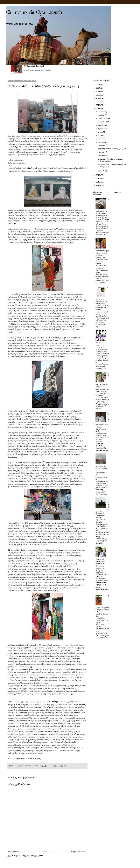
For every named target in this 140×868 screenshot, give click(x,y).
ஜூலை (101, 129)
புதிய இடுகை (14, 852)
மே (100, 135)
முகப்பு (45, 852)
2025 (98, 85)
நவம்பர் (102, 115)
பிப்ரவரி (102, 142)
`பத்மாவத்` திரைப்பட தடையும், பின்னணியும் (110, 160)
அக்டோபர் (103, 118)
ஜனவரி (101, 171)
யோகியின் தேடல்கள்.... (37, 12)
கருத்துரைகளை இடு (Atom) (32, 856)
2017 (98, 175)
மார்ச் (100, 139)
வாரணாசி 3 (102, 145)
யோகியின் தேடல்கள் (36, 66)
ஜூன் (101, 132)
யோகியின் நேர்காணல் (100, 560)
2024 (98, 88)
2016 (98, 179)
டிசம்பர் (101, 112)
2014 (98, 185)
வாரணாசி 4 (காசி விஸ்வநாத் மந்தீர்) (112, 149)
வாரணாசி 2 (102, 152)
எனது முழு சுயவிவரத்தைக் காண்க (38, 70)
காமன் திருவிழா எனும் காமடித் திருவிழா (102, 253)
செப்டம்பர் (103, 122)
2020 (98, 102)
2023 (98, 92)
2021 (98, 98)
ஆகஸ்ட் (102, 125)
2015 (98, 182)
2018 (98, 109)
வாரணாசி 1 (102, 155)
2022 (98, 95)
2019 (98, 105)
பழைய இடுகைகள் (79, 852)
